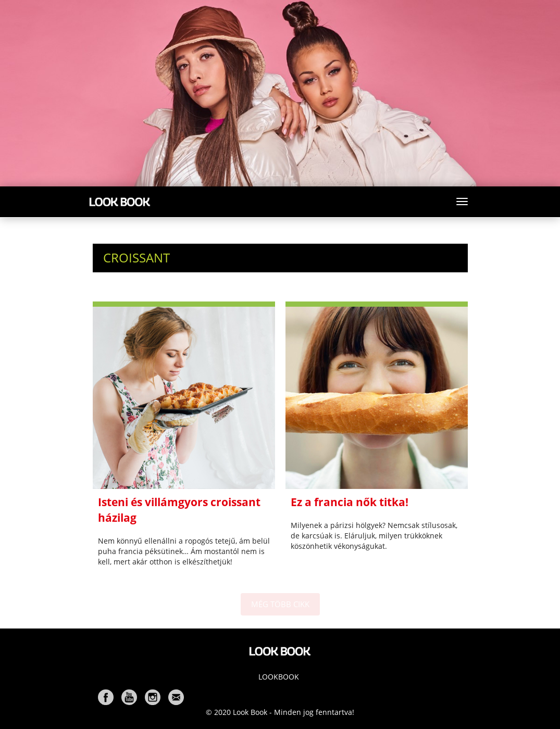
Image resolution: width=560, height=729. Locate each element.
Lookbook (279, 677)
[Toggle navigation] (462, 202)
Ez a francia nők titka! (350, 502)
